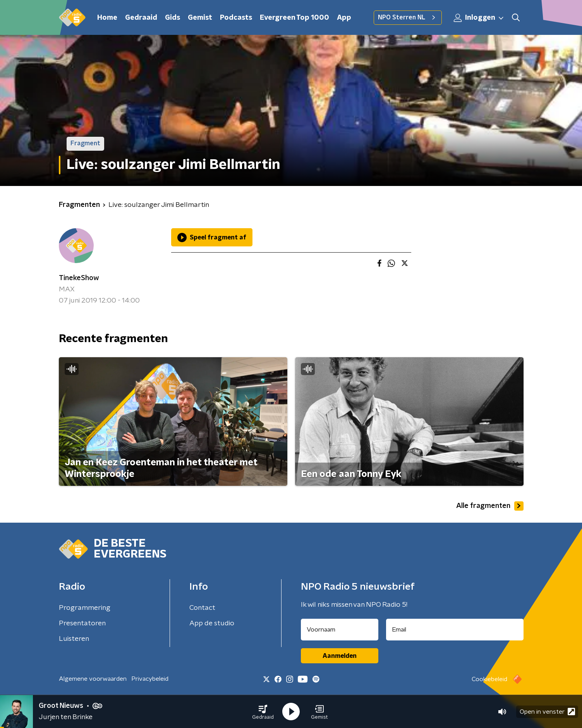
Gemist (200, 18)
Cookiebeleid (489, 679)
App (344, 18)
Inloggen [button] (479, 18)
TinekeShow (79, 278)
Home (107, 18)
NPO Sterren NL (408, 17)
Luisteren (74, 639)
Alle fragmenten (490, 506)
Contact (202, 608)
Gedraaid (141, 18)
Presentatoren (82, 623)
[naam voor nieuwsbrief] (340, 630)
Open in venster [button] (547, 712)
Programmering (85, 608)
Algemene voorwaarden (93, 679)
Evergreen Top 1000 (294, 18)
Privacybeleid (150, 679)
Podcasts (236, 18)
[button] (263, 712)
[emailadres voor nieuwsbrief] (455, 630)
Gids (173, 18)
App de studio (212, 623)
